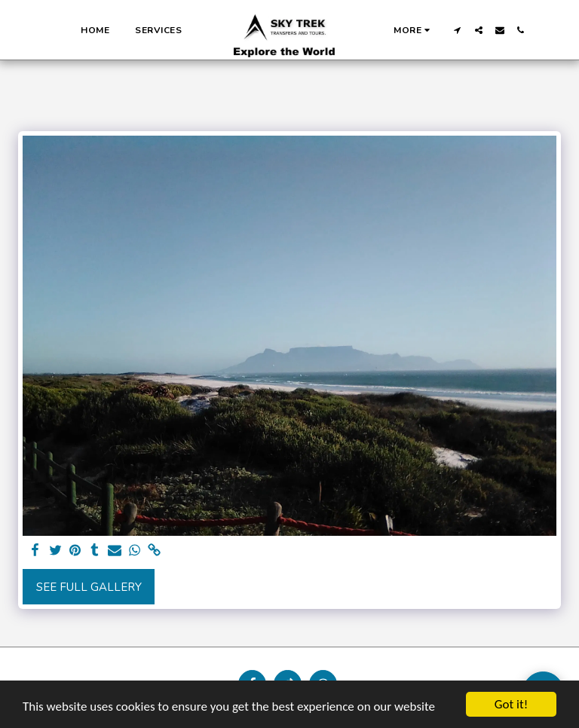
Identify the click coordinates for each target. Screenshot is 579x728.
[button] (458, 30)
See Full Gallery (89, 587)
